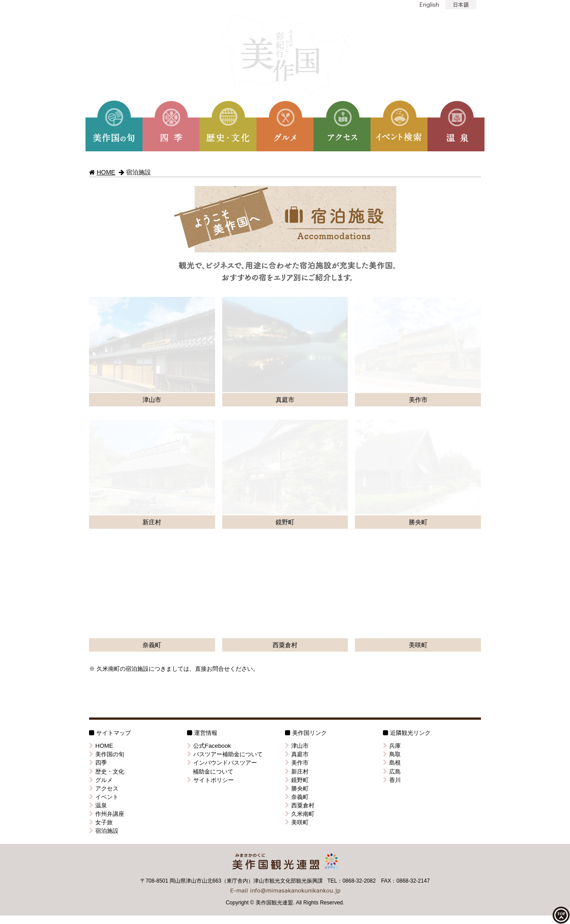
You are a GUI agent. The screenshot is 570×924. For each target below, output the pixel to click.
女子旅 (101, 534)
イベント (104, 509)
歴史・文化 (107, 484)
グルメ (101, 492)
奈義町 (297, 509)
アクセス (104, 500)
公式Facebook (209, 458)
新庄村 (297, 484)
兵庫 (392, 458)
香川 (392, 492)
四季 (98, 475)
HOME (106, 172)
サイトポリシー (210, 492)
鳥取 (392, 467)
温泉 (98, 517)
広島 (392, 484)
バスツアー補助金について (225, 467)
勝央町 (297, 500)
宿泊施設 (104, 543)
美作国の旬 (107, 467)
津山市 (297, 458)
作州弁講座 (107, 526)
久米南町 (300, 526)
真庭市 (297, 467)
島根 (392, 475)
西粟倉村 (300, 517)
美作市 (297, 475)
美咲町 (297, 534)
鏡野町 (297, 492)
